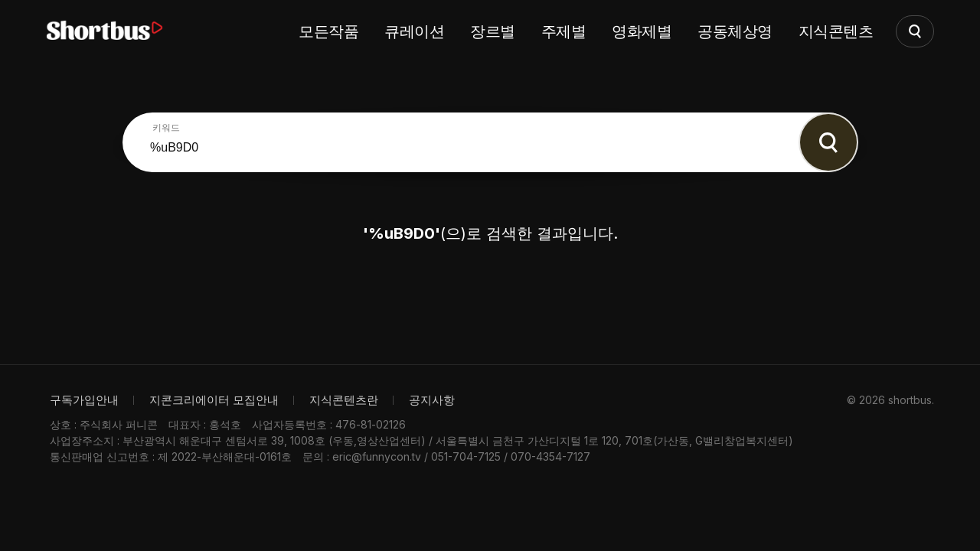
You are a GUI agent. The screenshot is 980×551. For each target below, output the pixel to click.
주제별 (564, 31)
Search (828, 142)
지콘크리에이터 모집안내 (214, 400)
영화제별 (642, 31)
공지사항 (432, 400)
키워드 (166, 128)
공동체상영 (735, 31)
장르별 (493, 31)
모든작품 (328, 31)
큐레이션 (414, 31)
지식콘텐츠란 (344, 400)
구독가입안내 (84, 400)
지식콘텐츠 (836, 31)
